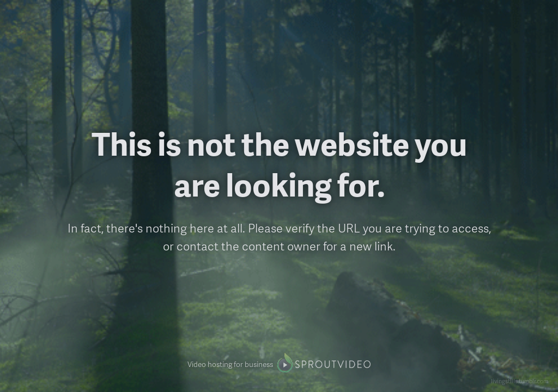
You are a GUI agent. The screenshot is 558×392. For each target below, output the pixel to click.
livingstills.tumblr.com (520, 381)
